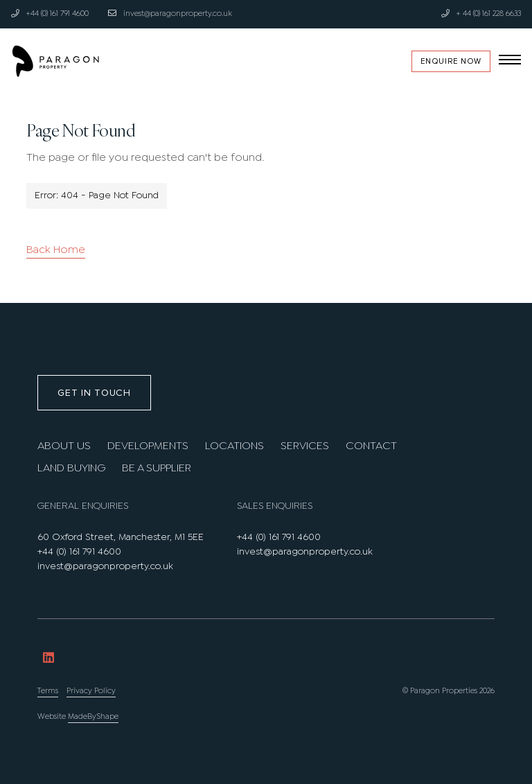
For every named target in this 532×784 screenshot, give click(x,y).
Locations (234, 446)
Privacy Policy (91, 691)
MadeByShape (93, 717)
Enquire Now (451, 61)
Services (305, 446)
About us (64, 446)
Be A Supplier (157, 468)
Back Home (56, 250)
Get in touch (94, 393)
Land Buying (71, 468)
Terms (48, 691)
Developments (148, 446)
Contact (371, 446)
